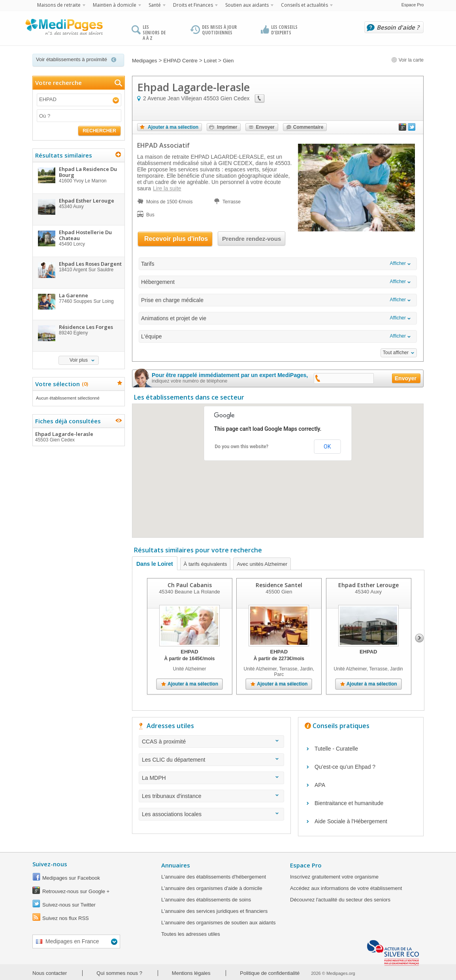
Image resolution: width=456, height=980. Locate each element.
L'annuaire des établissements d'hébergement (214, 877)
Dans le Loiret (155, 564)
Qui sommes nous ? (119, 973)
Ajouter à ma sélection (173, 127)
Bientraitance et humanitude (349, 803)
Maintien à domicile (115, 5)
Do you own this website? (242, 447)
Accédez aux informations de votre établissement (346, 888)
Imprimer (227, 127)
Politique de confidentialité (270, 973)
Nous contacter (50, 973)
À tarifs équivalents (205, 564)
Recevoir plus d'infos (176, 239)
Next (419, 638)
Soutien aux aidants (247, 5)
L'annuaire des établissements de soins (206, 900)
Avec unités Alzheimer (262, 564)
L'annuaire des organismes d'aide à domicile (212, 888)
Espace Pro (413, 5)
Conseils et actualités (304, 5)
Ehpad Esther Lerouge (368, 585)
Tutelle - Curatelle (336, 749)
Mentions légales (191, 973)
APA (320, 785)
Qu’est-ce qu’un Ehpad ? (345, 767)
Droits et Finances (193, 5)
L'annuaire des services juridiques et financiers (214, 911)
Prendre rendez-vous (252, 239)
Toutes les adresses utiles (191, 934)
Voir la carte (407, 60)
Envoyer (265, 127)
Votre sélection (61, 384)
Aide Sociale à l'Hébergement (351, 821)
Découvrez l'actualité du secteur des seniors (340, 900)
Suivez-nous (50, 864)
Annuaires (176, 865)
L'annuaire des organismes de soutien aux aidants (218, 923)
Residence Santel (279, 585)
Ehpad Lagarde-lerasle (78, 437)
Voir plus (79, 360)
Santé (155, 5)
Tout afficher (396, 353)
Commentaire (308, 127)
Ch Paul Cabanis (190, 585)
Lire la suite (167, 188)
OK (327, 447)
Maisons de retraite (59, 5)
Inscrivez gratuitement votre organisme (334, 877)
